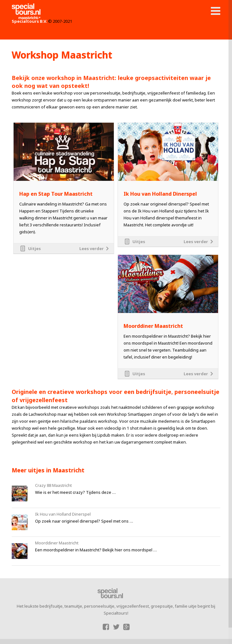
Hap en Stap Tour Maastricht (56, 194)
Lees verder (92, 248)
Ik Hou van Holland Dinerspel (160, 194)
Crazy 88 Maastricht (53, 485)
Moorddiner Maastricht (153, 326)
